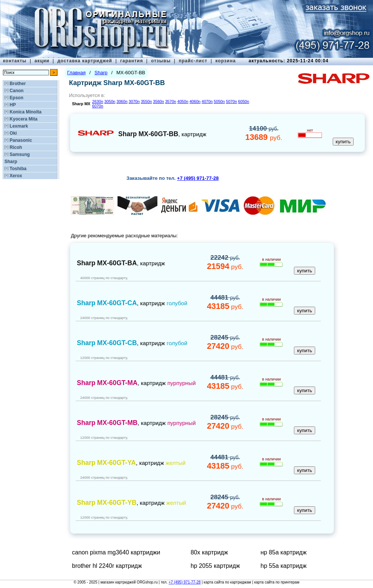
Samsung (20, 154)
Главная (76, 73)
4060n (195, 101)
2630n (98, 101)
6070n (98, 106)
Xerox (16, 176)
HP (13, 105)
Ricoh (16, 147)
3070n (134, 101)
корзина (225, 61)
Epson (17, 98)
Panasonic (21, 140)
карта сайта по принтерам (277, 582)
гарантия (131, 61)
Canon (17, 91)
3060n (122, 101)
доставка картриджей (85, 61)
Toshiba (18, 169)
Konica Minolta (26, 112)
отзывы (161, 61)
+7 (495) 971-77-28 (185, 582)
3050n (110, 101)
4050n (183, 101)
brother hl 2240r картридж (107, 566)
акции (42, 61)
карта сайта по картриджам (227, 582)
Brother (18, 84)
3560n (159, 101)
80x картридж (209, 552)
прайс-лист (193, 61)
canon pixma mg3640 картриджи (116, 552)
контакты (15, 61)
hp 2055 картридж (215, 566)
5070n (232, 101)
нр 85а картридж (284, 552)
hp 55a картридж (284, 566)
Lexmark (19, 126)
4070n (207, 101)
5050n (219, 101)
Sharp (11, 162)
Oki (13, 133)
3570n (171, 101)
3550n (146, 101)
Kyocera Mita (24, 119)
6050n (244, 101)
